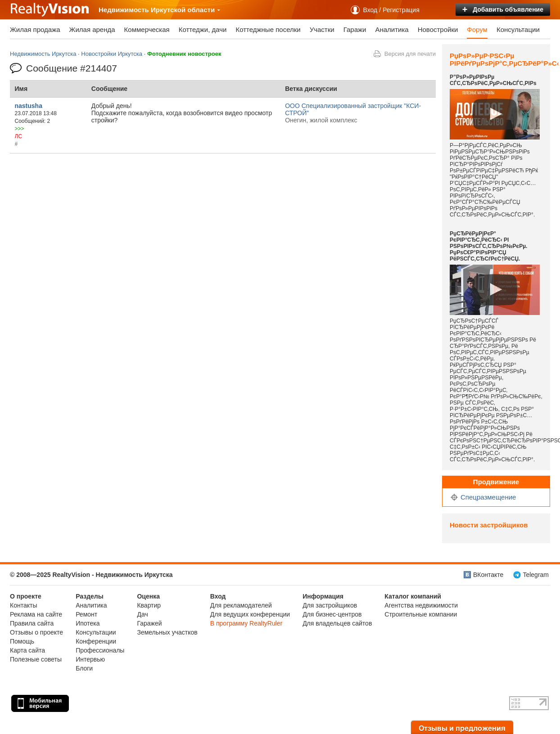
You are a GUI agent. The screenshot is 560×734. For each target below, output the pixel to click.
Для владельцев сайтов (337, 623)
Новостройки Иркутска (112, 54)
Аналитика (392, 29)
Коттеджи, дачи (203, 29)
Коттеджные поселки (268, 29)
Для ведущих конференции (250, 614)
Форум (477, 29)
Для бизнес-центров (332, 614)
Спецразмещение (488, 497)
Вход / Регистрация (391, 10)
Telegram (536, 575)
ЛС (19, 136)
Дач (142, 614)
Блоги (84, 668)
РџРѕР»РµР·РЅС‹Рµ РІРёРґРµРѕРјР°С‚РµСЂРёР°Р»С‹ (504, 59)
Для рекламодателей (241, 605)
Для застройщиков (330, 605)
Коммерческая (147, 29)
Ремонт (86, 614)
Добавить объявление (503, 10)
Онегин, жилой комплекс (321, 120)
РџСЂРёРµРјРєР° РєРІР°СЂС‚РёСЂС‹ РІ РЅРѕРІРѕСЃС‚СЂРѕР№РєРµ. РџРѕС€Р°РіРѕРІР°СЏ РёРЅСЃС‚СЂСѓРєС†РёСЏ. (488, 246)
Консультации (518, 29)
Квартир (149, 605)
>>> (20, 129)
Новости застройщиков (489, 525)
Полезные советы (36, 659)
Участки (322, 29)
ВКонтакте (488, 575)
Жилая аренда (92, 29)
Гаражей (149, 623)
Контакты (23, 605)
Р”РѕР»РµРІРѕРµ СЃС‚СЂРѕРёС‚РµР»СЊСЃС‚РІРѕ (493, 80)
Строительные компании (421, 614)
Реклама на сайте (36, 614)
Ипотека (88, 623)
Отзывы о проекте (36, 632)
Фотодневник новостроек (184, 54)
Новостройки (438, 29)
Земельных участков (167, 632)
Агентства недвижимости (421, 605)
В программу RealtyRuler (246, 623)
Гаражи (355, 29)
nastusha (29, 106)
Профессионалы (100, 650)
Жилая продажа (35, 29)
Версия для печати (410, 54)
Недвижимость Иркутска (43, 54)
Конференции (96, 641)
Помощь (22, 641)
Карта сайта (27, 650)
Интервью (90, 659)
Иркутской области (186, 10)
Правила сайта (32, 623)
